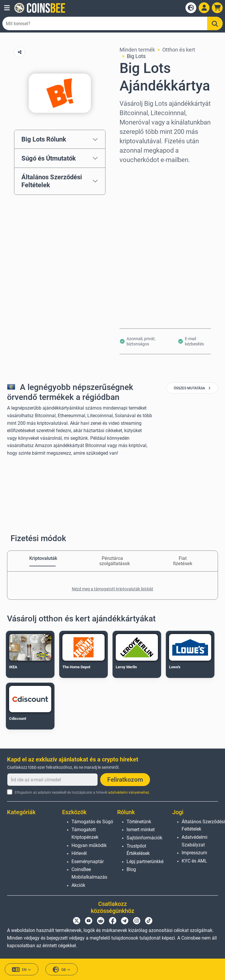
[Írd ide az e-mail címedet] (52, 780)
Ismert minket (141, 830)
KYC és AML (194, 861)
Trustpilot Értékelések (138, 850)
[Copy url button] (19, 52)
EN (22, 970)
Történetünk (139, 822)
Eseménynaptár (88, 861)
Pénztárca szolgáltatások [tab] (112, 561)
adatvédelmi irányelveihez (129, 792)
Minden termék (137, 50)
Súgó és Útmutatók (49, 158)
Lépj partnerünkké (145, 861)
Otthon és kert (179, 50)
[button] (7, 8)
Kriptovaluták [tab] (42, 558)
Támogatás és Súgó (92, 822)
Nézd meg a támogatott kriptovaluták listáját (112, 589)
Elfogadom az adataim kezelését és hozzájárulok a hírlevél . (82, 792)
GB (62, 970)
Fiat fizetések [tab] (183, 561)
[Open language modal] (191, 8)
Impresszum (194, 853)
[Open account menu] (204, 8)
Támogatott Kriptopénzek (85, 833)
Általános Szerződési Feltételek (52, 181)
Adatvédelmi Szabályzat (195, 841)
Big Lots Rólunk (44, 139)
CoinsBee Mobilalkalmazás (89, 873)
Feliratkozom (125, 780)
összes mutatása (192, 388)
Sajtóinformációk (144, 838)
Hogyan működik (89, 845)
